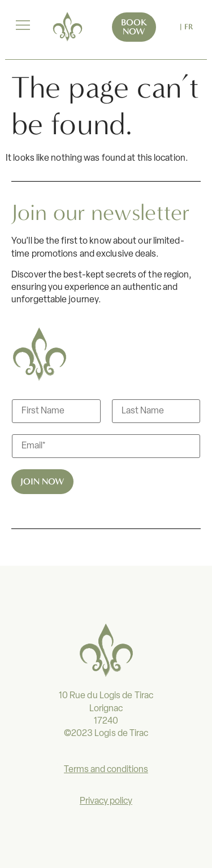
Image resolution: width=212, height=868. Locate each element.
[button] (23, 27)
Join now (42, 481)
